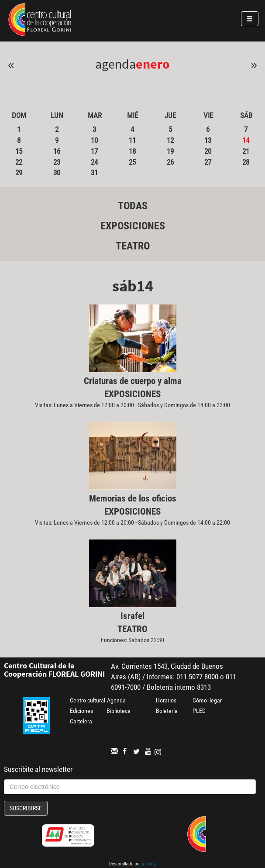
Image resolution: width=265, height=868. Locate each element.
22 (19, 162)
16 (57, 151)
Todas (133, 206)
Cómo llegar (207, 700)
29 (19, 173)
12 (170, 140)
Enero (153, 64)
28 (246, 162)
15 (19, 151)
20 (208, 151)
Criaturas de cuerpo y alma (133, 381)
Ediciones (81, 711)
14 (246, 140)
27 (208, 162)
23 (57, 162)
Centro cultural (88, 700)
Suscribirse (26, 808)
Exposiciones (133, 226)
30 (57, 173)
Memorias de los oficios (133, 498)
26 (170, 162)
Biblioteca (119, 711)
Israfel (132, 616)
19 (170, 151)
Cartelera (81, 721)
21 (246, 151)
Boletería (167, 711)
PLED (199, 711)
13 (208, 140)
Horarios (166, 700)
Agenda (116, 700)
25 (132, 162)
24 (94, 162)
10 (94, 140)
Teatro (133, 246)
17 (94, 151)
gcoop (148, 865)
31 (94, 173)
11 (132, 140)
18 (132, 151)
